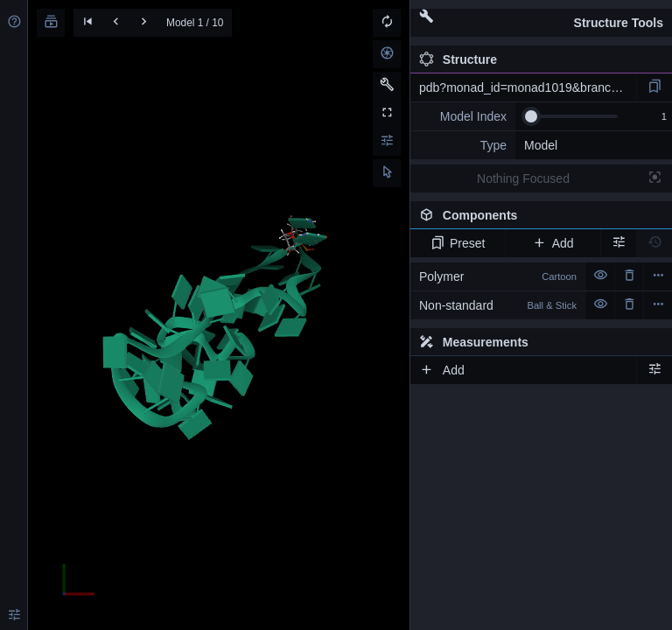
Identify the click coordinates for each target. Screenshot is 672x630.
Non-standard (498, 305)
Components (536, 219)
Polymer (498, 276)
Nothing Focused (523, 178)
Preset (458, 243)
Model (541, 145)
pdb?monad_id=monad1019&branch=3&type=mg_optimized (528, 87)
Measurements (474, 342)
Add (553, 243)
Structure (458, 59)
